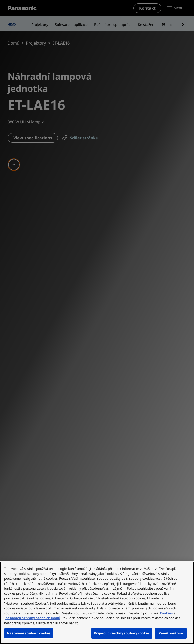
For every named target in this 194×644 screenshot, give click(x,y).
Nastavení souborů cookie (29, 633)
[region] (97, 603)
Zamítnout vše (171, 633)
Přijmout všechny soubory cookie (122, 633)
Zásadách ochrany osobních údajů (33, 618)
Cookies (166, 613)
